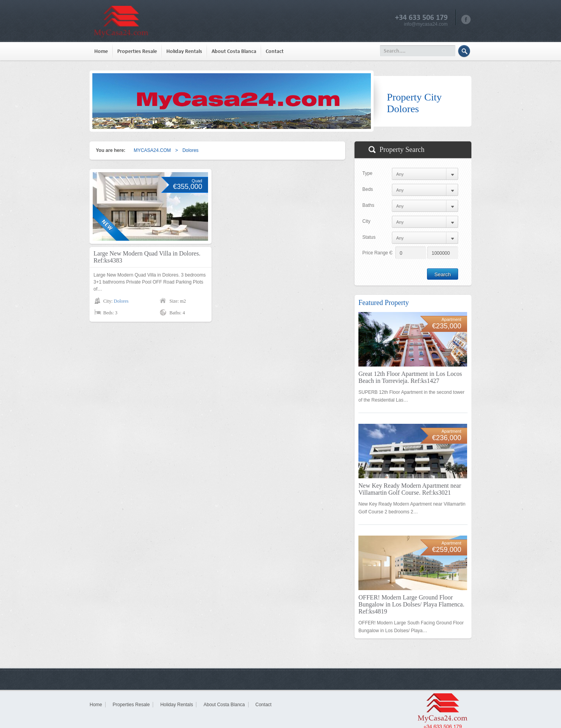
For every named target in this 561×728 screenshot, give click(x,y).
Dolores (121, 301)
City (366, 221)
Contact (275, 51)
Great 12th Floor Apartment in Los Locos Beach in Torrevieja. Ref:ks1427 (410, 377)
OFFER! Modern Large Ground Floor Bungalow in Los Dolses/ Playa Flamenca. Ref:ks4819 (411, 604)
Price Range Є (378, 253)
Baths (368, 205)
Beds (368, 189)
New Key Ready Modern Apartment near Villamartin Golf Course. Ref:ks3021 (410, 489)
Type (367, 173)
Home (101, 51)
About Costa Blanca (234, 51)
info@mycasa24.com (426, 24)
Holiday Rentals (184, 51)
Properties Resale (137, 51)
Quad (197, 181)
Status (369, 237)
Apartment (451, 319)
